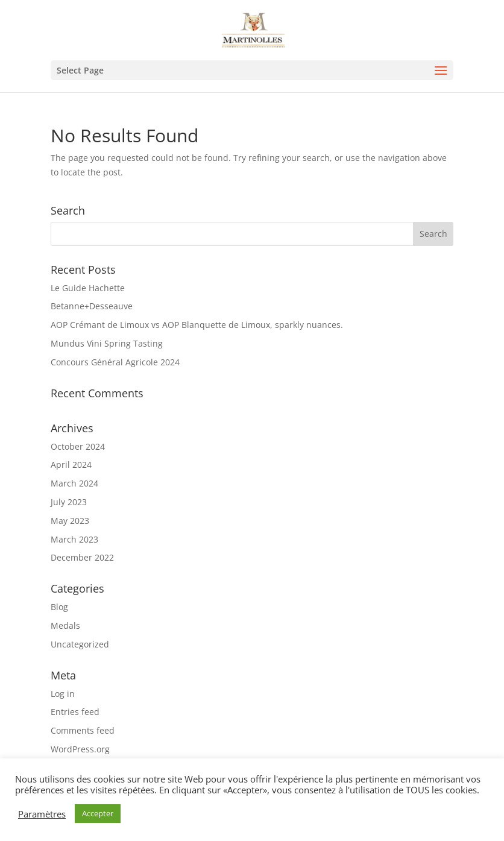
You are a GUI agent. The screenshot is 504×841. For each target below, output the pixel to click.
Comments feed (83, 730)
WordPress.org (80, 749)
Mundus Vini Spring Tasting (107, 343)
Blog (59, 607)
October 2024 (78, 446)
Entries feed (75, 712)
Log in (63, 694)
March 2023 (74, 539)
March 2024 (74, 483)
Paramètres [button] (42, 814)
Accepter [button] (98, 813)
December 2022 (82, 557)
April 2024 (71, 465)
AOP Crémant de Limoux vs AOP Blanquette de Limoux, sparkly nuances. (197, 325)
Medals (65, 625)
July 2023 (69, 502)
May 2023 (70, 521)
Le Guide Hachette (88, 288)
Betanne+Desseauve (92, 306)
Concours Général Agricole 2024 (115, 362)
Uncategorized (80, 644)
